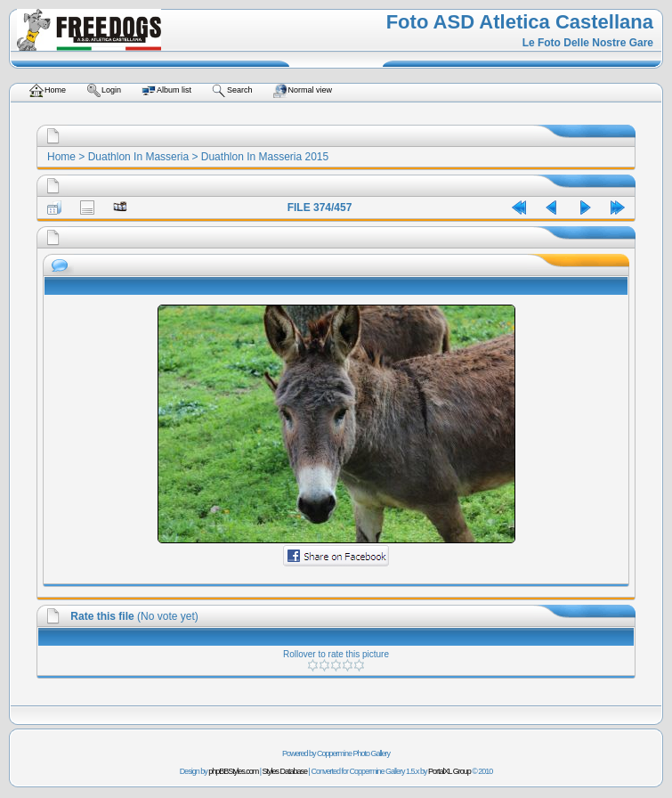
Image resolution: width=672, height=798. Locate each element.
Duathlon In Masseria (138, 157)
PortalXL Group (449, 771)
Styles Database (285, 771)
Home (61, 157)
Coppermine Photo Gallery (353, 753)
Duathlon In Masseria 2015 (265, 157)
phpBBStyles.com (233, 771)
